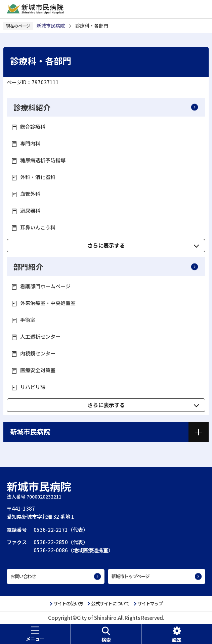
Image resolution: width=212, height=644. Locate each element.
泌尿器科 (30, 210)
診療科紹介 (32, 107)
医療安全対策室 (38, 370)
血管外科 (30, 194)
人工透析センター (40, 336)
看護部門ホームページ (45, 286)
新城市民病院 (51, 26)
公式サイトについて (110, 603)
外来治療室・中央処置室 (48, 303)
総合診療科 (33, 126)
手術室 (28, 320)
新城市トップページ (131, 576)
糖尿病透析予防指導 (43, 160)
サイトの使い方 (68, 603)
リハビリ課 (33, 387)
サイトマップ (150, 603)
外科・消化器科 (38, 177)
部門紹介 (28, 266)
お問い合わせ (23, 576)
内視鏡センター (38, 353)
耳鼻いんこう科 (38, 227)
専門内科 (30, 143)
